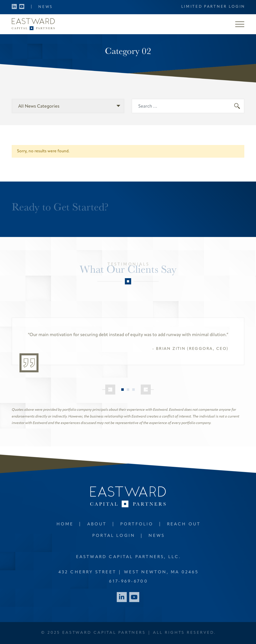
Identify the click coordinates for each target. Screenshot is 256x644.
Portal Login (114, 536)
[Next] (147, 390)
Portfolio (137, 524)
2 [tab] (128, 390)
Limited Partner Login (213, 7)
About (97, 524)
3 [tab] (133, 390)
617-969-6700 (128, 581)
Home (65, 524)
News (45, 7)
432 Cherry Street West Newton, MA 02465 (129, 572)
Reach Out (184, 524)
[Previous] (109, 390)
